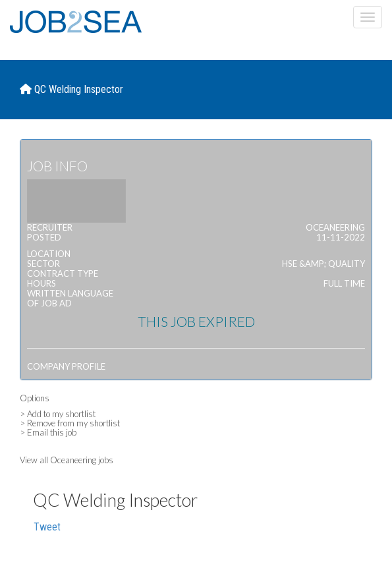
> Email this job (48, 432)
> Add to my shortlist (58, 414)
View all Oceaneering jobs (67, 460)
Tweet (47, 527)
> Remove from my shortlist (70, 423)
